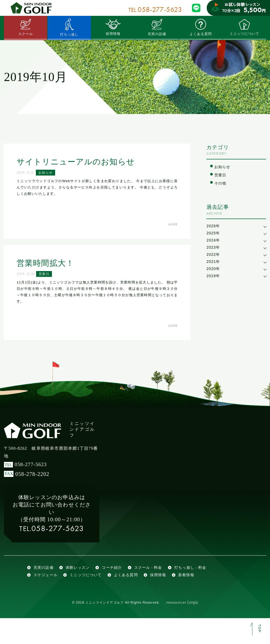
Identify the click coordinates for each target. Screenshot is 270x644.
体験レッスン (80, 588)
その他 (221, 184)
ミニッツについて (244, 27)
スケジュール (46, 599)
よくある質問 (201, 27)
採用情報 (113, 27)
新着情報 (194, 599)
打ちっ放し (69, 27)
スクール (26, 27)
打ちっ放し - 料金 (198, 588)
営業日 (46, 275)
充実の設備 (157, 27)
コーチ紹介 (116, 588)
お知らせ (48, 174)
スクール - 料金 (154, 588)
